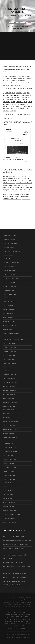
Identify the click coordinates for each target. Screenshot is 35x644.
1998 (30, 97)
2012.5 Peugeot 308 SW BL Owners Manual (15, 585)
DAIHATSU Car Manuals (10, 298)
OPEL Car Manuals (8, 433)
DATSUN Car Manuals (9, 302)
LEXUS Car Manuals (9, 387)
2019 (28, 109)
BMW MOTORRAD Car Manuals (12, 263)
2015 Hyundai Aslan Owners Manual (13, 548)
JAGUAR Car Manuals (9, 363)
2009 (4, 104)
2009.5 (8, 104)
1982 (11, 95)
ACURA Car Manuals (9, 239)
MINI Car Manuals (8, 418)
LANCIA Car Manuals (9, 379)
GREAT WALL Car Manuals (11, 333)
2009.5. (13, 104)
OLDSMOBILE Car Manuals (11, 430)
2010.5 (22, 104)
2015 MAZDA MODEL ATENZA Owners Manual (16, 567)
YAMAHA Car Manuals (9, 522)
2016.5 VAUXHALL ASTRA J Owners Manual (16, 544)
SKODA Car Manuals (9, 475)
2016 (17, 109)
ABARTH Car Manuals (9, 235)
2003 (19, 100)
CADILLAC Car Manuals (10, 271)
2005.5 (5, 102)
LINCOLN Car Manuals (9, 390)
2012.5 (13, 106)
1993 (19, 97)
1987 (26, 95)
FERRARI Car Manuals (9, 310)
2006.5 (13, 102)
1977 (21, 93)
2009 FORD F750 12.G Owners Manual (14, 555)
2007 (17, 102)
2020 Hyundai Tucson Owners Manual (14, 559)
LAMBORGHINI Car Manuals (11, 375)
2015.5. (13, 109)
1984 (19, 95)
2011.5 (5, 106)
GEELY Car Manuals (9, 321)
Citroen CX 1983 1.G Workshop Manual (13, 159)
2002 (15, 100)
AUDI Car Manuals (8, 255)
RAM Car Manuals (8, 456)
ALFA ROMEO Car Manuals (11, 243)
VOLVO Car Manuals (9, 518)
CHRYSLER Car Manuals (10, 282)
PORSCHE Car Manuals (10, 452)
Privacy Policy (10, 638)
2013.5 (21, 106)
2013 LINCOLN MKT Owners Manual (13, 537)
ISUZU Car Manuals (8, 359)
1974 (10, 93)
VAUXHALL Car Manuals (10, 510)
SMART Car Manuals (9, 479)
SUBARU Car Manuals (9, 487)
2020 (4, 111)
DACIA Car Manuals (8, 290)
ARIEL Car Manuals (8, 247)
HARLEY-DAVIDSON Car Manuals (13, 340)
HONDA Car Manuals (9, 344)
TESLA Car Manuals (9, 499)
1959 (6, 93)
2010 (17, 104)
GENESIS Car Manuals (9, 325)
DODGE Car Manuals (9, 306)
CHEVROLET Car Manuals (10, 278)
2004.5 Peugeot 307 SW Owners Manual (15, 573)
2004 (22, 100)
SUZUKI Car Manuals (9, 491)
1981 (8, 95)
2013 (17, 106)
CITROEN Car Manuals (9, 286)
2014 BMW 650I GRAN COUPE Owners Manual (17, 541)
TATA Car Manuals (8, 495)
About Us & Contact (23, 638)
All (3, 93)
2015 (4, 109)
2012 (9, 106)
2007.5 (21, 102)
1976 (17, 93)
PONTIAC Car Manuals (9, 448)
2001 (11, 100)
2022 (11, 111)
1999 (4, 100)
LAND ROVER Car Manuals (11, 383)
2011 (26, 104)
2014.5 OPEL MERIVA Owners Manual (14, 581)
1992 (15, 97)
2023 (15, 111)
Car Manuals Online (17, 10)
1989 (4, 97)
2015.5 (8, 109)
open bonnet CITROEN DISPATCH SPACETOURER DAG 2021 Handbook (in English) (17, 188)
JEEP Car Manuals (8, 367)
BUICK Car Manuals (8, 267)
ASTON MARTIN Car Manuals (11, 251)
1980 (4, 95)
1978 (24, 93)
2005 (26, 100)
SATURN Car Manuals (9, 467)
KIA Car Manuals (8, 371)
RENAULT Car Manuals (9, 459)
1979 (28, 93)
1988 (30, 95)
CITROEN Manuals (11, 81)
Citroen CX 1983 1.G (9, 119)
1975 (13, 93)
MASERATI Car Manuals (10, 402)
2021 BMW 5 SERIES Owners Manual (14, 563)
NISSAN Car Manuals (9, 426)
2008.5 (30, 102)
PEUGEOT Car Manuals (10, 437)
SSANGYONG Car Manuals (11, 483)
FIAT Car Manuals (8, 314)
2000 (8, 100)
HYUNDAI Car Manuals (9, 351)
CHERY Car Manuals (9, 275)
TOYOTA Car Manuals (9, 502)
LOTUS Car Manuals (9, 394)
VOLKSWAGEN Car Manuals (11, 514)
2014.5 (30, 106)
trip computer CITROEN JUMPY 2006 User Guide (17, 617)
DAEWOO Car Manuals (9, 294)
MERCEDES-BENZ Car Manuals (12, 410)
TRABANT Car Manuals (10, 506)
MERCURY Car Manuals (10, 414)
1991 (11, 97)
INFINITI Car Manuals (9, 355)
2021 (8, 111)
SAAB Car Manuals (8, 463)
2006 (9, 102)
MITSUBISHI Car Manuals (10, 422)
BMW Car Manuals (8, 259)
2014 (26, 106)
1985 (22, 95)
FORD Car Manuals (8, 317)
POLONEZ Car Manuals (10, 444)
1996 (22, 97)
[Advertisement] (17, 46)
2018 (25, 109)
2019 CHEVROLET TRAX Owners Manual (15, 577)
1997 (26, 97)
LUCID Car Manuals (8, 398)
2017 (21, 109)
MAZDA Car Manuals (9, 406)
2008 (26, 102)
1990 (8, 97)
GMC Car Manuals (8, 329)
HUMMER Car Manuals (9, 348)
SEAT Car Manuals (8, 471)
